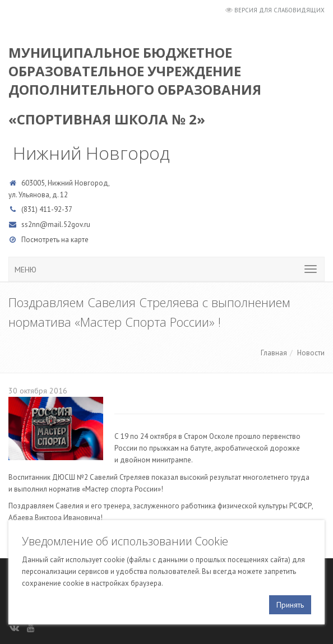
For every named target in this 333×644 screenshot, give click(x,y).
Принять (290, 605)
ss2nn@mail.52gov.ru (56, 224)
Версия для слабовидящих (279, 10)
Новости (311, 353)
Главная (274, 353)
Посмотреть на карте (55, 240)
